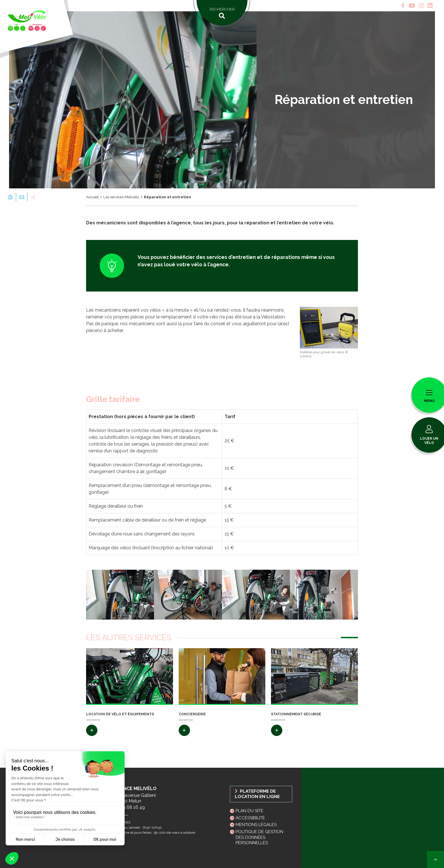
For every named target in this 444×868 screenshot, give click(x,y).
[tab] (403, 6)
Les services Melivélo (121, 197)
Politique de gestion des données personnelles (259, 837)
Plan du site (249, 811)
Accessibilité (250, 818)
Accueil (92, 197)
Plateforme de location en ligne (257, 794)
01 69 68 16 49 (129, 807)
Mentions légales (256, 825)
